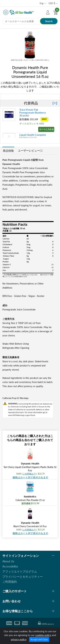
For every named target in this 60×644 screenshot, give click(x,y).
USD (52, 3)
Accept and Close (39, 639)
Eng (42, 3)
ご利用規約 (10, 582)
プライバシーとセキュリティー (23, 577)
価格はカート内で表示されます (30, 477)
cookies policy (43, 635)
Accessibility (10, 566)
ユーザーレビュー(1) (30, 150)
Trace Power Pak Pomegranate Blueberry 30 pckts (33, 112)
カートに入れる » (47, 129)
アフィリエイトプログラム (20, 571)
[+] (55, 103)
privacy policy (19, 639)
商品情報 (8, 151)
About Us (8, 561)
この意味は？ (29, 474)
